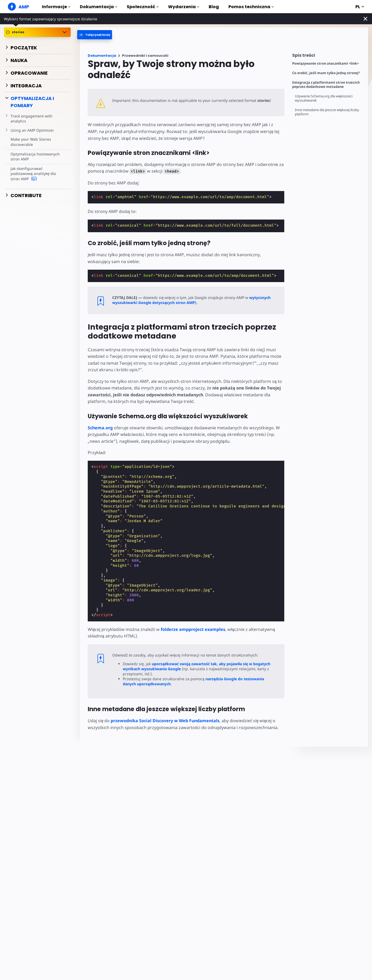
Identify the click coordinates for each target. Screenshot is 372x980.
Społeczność (143, 7)
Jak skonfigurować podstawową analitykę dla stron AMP (33, 174)
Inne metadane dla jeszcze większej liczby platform (328, 112)
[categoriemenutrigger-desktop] (103, 35)
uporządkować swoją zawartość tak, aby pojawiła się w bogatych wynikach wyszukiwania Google (196, 666)
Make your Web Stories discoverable (30, 142)
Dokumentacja (99, 7)
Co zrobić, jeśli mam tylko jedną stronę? (326, 73)
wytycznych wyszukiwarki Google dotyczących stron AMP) (190, 300)
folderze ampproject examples (192, 629)
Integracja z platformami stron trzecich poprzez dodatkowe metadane (326, 85)
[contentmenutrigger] (327, 57)
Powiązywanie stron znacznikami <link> (325, 63)
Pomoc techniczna (251, 7)
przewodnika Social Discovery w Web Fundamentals (165, 721)
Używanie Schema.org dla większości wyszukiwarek (324, 98)
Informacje (56, 7)
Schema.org (100, 428)
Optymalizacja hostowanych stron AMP (35, 157)
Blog (214, 7)
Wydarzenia (184, 7)
